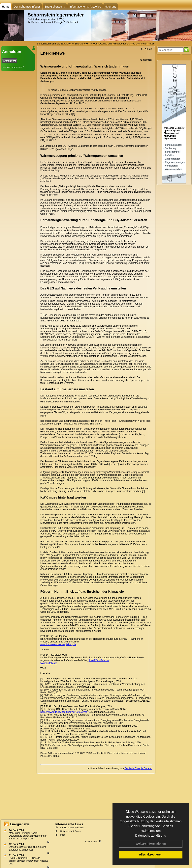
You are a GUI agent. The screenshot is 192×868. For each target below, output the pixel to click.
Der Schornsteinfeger (27, 7)
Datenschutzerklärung (151, 836)
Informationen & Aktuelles (85, 7)
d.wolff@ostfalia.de (99, 660)
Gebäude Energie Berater (138, 768)
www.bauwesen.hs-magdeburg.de (58, 644)
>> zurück (146, 49)
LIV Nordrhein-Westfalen (72, 827)
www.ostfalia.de (49, 663)
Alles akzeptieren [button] (151, 854)
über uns (111, 7)
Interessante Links (69, 824)
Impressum (153, 831)
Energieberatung (55, 7)
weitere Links (93, 842)
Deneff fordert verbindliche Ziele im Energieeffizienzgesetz (27, 848)
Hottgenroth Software (71, 831)
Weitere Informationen (151, 844)
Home (6, 7)
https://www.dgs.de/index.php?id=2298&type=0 (65, 712)
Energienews (20, 824)
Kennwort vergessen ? (13, 67)
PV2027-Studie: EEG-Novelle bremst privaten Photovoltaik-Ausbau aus (28, 861)
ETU (62, 835)
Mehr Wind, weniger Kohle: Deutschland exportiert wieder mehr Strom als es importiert (28, 836)
